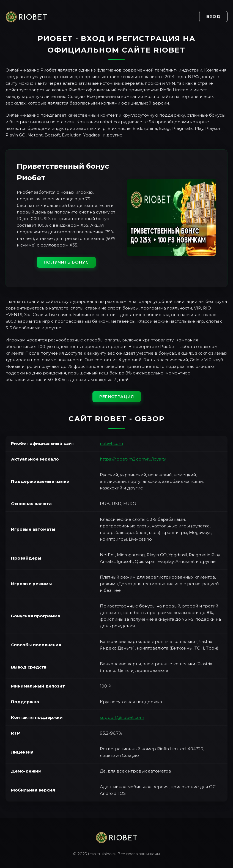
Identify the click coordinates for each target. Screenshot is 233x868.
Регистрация (117, 397)
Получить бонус (66, 262)
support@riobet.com (122, 717)
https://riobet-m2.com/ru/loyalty (133, 459)
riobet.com (111, 443)
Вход (213, 16)
